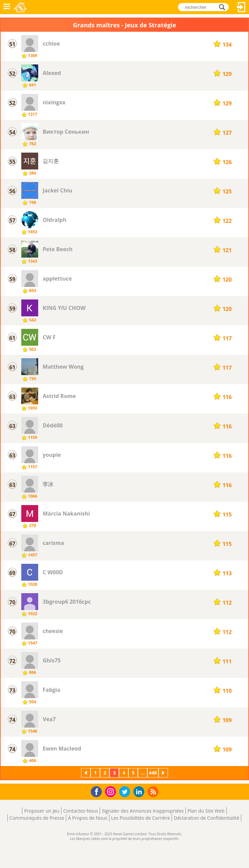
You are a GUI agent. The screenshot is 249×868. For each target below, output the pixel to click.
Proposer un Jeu (42, 811)
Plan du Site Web (206, 811)
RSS (154, 792)
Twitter (126, 792)
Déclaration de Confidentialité (206, 818)
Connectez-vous (241, 7)
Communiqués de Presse (37, 818)
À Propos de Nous (88, 818)
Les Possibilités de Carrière (141, 818)
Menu (7, 7)
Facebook (98, 791)
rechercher (224, 7)
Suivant (164, 773)
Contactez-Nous (81, 811)
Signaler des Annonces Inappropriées (143, 811)
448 (153, 773)
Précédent (86, 773)
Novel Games (21, 7)
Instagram (111, 791)
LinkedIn (140, 792)
